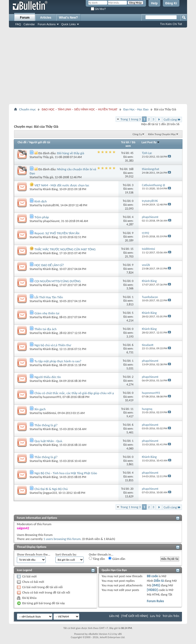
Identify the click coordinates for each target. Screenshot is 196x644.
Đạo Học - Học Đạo (136, 109)
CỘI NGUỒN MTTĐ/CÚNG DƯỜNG (58, 281)
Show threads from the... (34, 554)
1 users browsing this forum (62, 539)
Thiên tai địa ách (46, 329)
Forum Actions (47, 24)
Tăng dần (97, 559)
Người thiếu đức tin (48, 377)
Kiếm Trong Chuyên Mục (162, 134)
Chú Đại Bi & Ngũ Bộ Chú (51, 489)
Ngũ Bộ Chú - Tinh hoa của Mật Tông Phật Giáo (66, 473)
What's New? (68, 18)
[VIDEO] (152, 590)
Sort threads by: (66, 554)
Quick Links (69, 24)
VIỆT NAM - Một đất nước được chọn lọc (62, 185)
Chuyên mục (27, 109)
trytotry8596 (51, 205)
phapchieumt (51, 221)
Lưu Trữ (155, 616)
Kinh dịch (41, 201)
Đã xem (130, 144)
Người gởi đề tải (40, 142)
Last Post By (151, 142)
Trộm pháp (42, 217)
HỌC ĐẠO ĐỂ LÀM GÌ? (49, 265)
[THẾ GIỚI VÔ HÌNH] (135, 616)
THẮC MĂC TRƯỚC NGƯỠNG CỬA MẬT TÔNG (65, 249)
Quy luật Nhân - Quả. (49, 441)
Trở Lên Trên (171, 616)
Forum (25, 18)
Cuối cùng (172, 119)
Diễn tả (159, 581)
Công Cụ (137, 134)
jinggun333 (50, 493)
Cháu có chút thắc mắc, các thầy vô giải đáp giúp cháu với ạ (74, 393)
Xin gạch (40, 409)
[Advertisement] (98, 66)
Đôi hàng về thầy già (71, 153)
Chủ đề (22, 142)
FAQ (18, 24)
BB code (152, 576)
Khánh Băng (51, 189)
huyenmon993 (52, 397)
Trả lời (125, 142)
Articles (46, 18)
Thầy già (48, 157)
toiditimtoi (50, 413)
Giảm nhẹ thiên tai (47, 313)
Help (154, 3)
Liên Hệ (114, 616)
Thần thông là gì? (46, 425)
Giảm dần (117, 559)
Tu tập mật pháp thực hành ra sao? (58, 361)
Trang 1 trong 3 (131, 119)
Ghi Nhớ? (98, 9)
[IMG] (156, 585)
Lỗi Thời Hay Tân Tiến (49, 297)
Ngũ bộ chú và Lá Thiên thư (53, 345)
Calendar (29, 24)
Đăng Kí (171, 3)
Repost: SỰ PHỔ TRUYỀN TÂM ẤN (57, 233)
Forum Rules (155, 601)
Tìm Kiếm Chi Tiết (171, 24)
